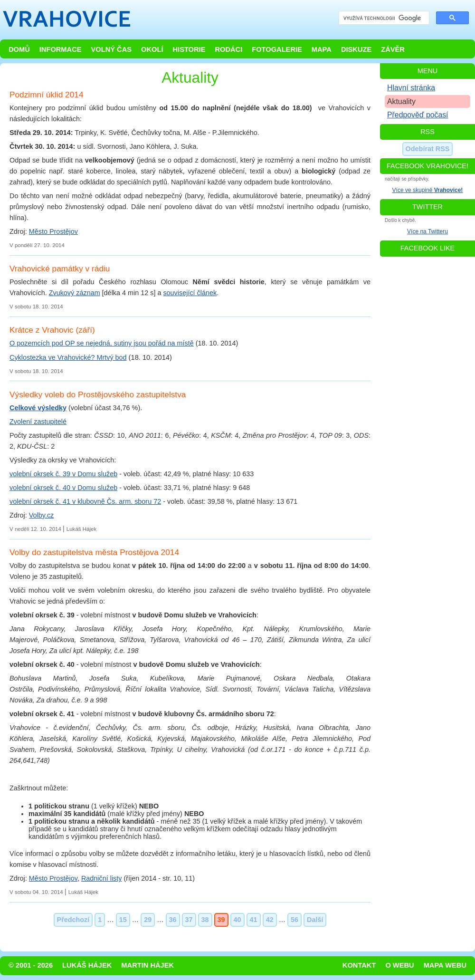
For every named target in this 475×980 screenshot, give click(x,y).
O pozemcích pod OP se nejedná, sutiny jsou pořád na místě (102, 343)
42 (270, 920)
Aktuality (401, 101)
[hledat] (383, 18)
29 (148, 920)
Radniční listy (102, 878)
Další (315, 920)
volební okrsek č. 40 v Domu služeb (63, 488)
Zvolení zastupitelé (38, 422)
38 (205, 920)
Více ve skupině (428, 190)
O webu (399, 965)
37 (189, 920)
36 (173, 920)
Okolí (152, 49)
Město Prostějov (53, 231)
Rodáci (228, 49)
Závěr (393, 49)
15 (123, 920)
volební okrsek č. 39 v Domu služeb (63, 474)
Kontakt (359, 965)
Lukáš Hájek (87, 965)
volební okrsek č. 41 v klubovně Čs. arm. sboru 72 (85, 501)
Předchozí (73, 920)
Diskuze (356, 49)
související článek (190, 293)
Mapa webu (445, 965)
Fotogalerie (277, 49)
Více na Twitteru (427, 231)
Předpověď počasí (418, 115)
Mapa (322, 49)
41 (254, 920)
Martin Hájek (147, 965)
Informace (61, 49)
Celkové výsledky (38, 408)
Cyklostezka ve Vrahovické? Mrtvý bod (68, 357)
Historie (189, 49)
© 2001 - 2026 (31, 965)
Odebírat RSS (428, 149)
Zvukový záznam (75, 293)
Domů (19, 49)
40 (237, 920)
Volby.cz (42, 515)
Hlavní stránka (411, 88)
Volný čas (112, 49)
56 (294, 920)
